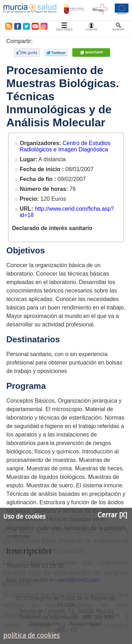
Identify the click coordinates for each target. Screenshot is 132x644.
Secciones (64, 29)
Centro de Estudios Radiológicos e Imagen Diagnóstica (65, 146)
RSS (7, 26)
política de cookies (32, 635)
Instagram (44, 26)
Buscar (118, 29)
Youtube (35, 26)
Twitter (26, 26)
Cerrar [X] (112, 515)
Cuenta (91, 29)
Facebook (17, 26)
